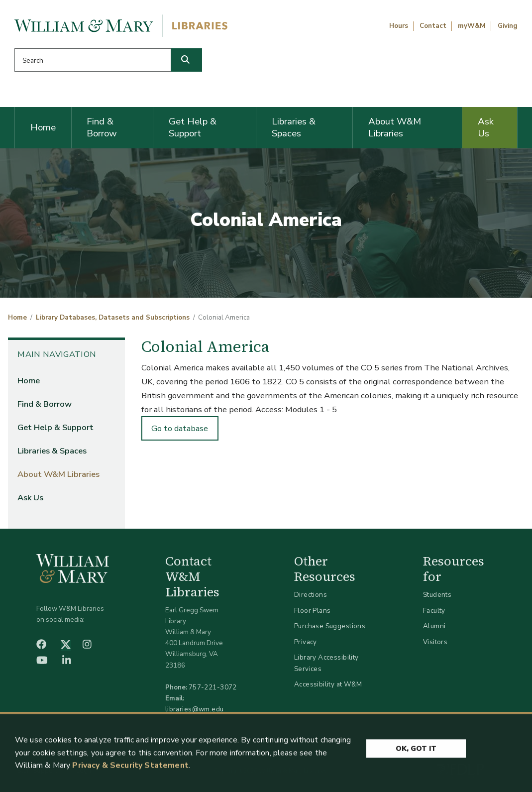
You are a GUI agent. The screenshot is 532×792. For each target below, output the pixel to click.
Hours (399, 26)
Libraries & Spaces (294, 127)
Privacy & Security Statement (130, 770)
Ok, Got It (416, 752)
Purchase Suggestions (330, 626)
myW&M (472, 26)
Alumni (434, 626)
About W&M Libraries (395, 127)
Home (43, 127)
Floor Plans (313, 611)
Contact (433, 26)
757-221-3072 (213, 687)
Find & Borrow (102, 127)
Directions (311, 595)
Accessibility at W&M (328, 684)
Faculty (434, 611)
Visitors (435, 642)
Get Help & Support (193, 127)
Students (437, 595)
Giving (508, 26)
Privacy (306, 642)
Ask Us (486, 127)
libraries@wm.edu (195, 709)
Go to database (180, 428)
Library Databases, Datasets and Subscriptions (113, 318)
